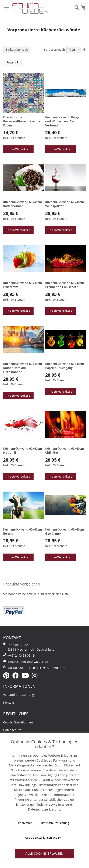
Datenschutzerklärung (55, 823)
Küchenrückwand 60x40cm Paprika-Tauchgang (65, 366)
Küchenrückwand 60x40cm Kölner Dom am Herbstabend (23, 368)
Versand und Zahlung (19, 695)
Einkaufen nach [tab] (17, 49)
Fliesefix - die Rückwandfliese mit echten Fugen (23, 121)
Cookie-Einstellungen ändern (43, 838)
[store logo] (30, 9)
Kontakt (9, 702)
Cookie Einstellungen (18, 722)
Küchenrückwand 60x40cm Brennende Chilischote (65, 285)
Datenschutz (12, 730)
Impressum (25, 823)
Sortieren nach (54, 49)
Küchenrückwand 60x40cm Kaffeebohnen (23, 204)
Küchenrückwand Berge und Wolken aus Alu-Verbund (62, 121)
